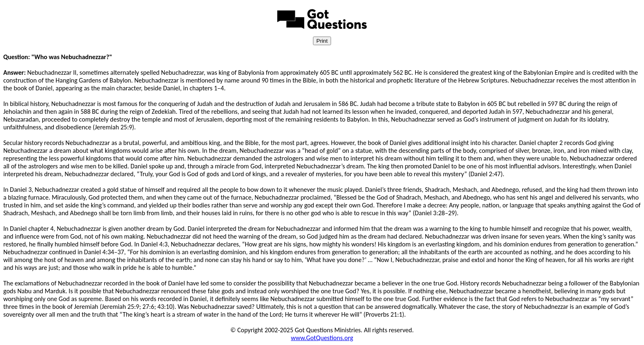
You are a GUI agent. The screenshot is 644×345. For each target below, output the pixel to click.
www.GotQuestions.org (322, 338)
